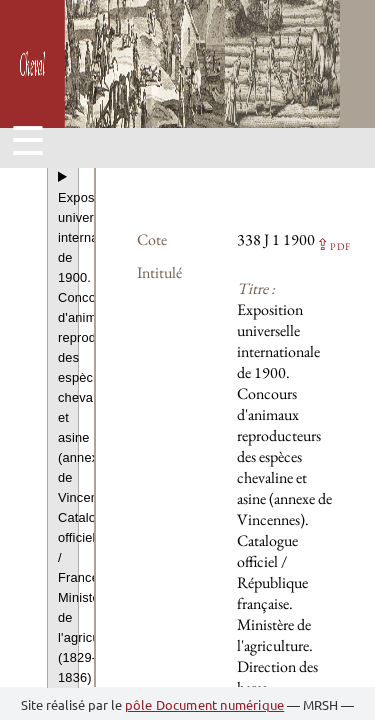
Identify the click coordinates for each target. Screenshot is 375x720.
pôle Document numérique (205, 704)
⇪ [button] (333, 244)
